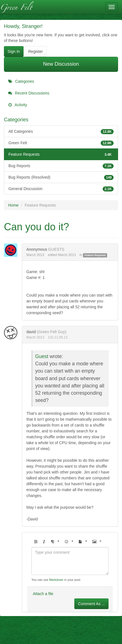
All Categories (61, 131)
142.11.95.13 (58, 337)
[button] (36, 542)
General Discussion (61, 189)
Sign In (14, 51)
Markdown (56, 580)
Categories (21, 81)
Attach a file (43, 594)
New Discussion (61, 64)
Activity (18, 105)
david (31, 332)
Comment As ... (91, 604)
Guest (42, 356)
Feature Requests (61, 154)
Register (35, 51)
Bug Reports (61, 166)
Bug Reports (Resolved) (61, 177)
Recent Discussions (29, 93)
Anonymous (37, 249)
